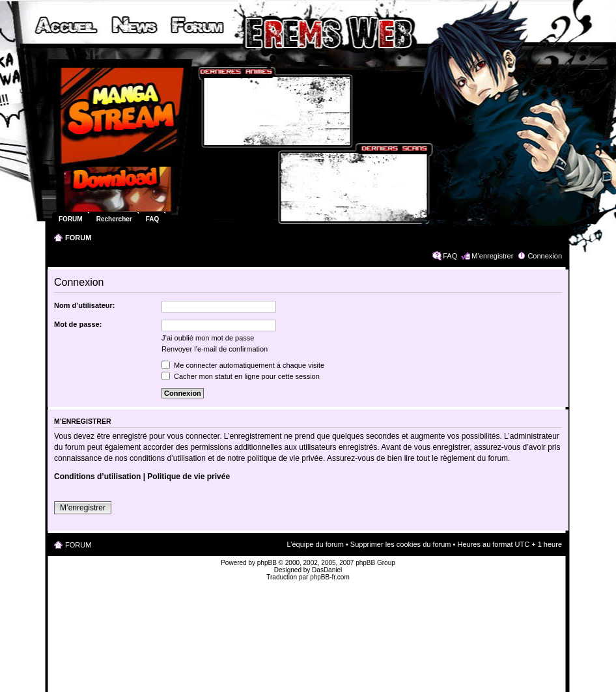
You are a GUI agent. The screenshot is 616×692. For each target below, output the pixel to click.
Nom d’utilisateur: (85, 305)
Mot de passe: (78, 324)
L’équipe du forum (315, 544)
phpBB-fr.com (330, 577)
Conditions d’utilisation (97, 477)
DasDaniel (327, 570)
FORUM (78, 238)
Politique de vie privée (189, 477)
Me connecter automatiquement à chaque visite (243, 365)
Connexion (545, 256)
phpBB (267, 563)
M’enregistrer (492, 256)
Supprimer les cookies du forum (401, 544)
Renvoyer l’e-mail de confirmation (215, 349)
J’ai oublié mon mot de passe (208, 338)
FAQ (450, 256)
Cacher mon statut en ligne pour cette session (241, 376)
